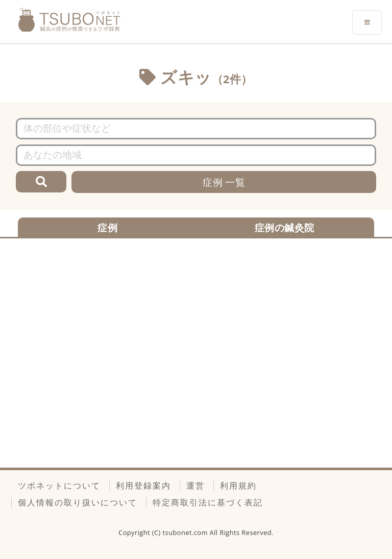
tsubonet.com (186, 532)
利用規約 (238, 485)
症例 (107, 227)
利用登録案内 (143, 485)
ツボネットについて (59, 485)
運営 (195, 485)
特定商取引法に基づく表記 (208, 502)
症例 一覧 (224, 182)
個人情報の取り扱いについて (78, 502)
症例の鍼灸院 (284, 227)
